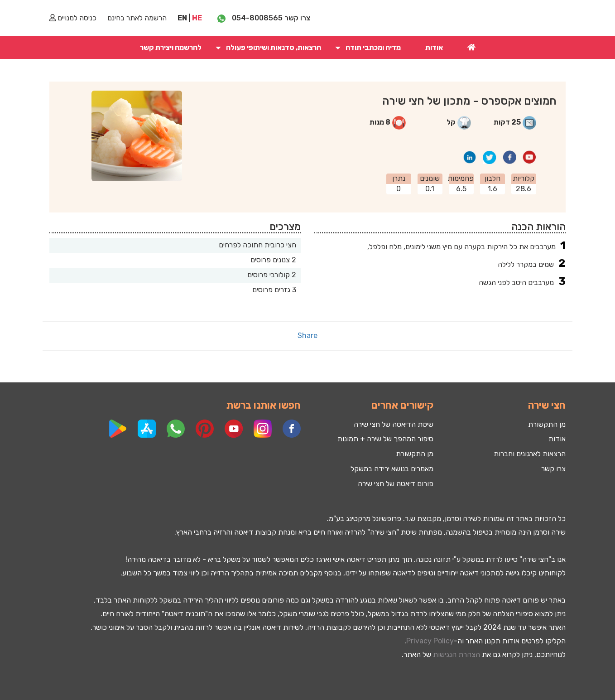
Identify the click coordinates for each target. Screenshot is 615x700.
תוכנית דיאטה (185, 614)
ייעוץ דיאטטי (447, 627)
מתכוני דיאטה (480, 573)
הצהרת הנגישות (456, 654)
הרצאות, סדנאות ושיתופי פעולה (274, 47)
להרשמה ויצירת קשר (171, 47)
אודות (434, 47)
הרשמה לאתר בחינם (137, 18)
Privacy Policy (430, 641)
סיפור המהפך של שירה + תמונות (385, 439)
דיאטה (244, 532)
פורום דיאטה (520, 600)
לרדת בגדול (409, 614)
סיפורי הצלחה (513, 614)
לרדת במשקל (483, 559)
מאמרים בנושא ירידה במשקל (392, 469)
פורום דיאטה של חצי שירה (396, 484)
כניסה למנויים (73, 18)
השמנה (456, 532)
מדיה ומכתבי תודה (373, 47)
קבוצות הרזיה (327, 627)
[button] (337, 48)
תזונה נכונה (433, 559)
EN (182, 18)
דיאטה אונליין (262, 627)
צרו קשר (553, 469)
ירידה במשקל (179, 600)
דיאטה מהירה (147, 559)
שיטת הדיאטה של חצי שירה (394, 424)
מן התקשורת (415, 454)
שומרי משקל (297, 614)
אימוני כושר (108, 627)
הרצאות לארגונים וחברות (530, 454)
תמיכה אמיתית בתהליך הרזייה (254, 573)
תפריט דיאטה (366, 559)
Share (307, 336)
